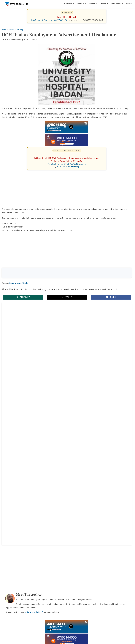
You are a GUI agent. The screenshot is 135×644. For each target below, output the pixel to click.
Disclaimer (69, 494)
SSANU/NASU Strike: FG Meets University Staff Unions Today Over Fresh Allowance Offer (97, 351)
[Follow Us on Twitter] (66, 489)
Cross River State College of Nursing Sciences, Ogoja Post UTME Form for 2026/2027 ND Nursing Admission (97, 374)
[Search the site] (61, 273)
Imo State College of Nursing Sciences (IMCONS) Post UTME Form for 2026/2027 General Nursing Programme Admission (34, 374)
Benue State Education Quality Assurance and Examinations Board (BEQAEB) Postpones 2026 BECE (33, 351)
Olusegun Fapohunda (14, 40)
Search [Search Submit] (124, 273)
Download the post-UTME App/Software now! (67, 164)
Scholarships (117, 4)
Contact (129, 4)
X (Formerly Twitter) (34, 446)
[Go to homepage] (15, 4)
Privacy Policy (84, 494)
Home (46, 494)
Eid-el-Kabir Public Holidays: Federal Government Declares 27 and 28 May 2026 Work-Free (98, 329)
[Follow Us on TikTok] (61, 489)
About (56, 494)
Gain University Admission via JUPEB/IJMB (49, 20)
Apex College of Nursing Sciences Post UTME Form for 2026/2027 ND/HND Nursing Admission (98, 396)
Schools (81, 4)
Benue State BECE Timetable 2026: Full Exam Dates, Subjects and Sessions (33, 329)
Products (69, 4)
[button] (23, 297)
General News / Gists (19, 283)
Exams (93, 4)
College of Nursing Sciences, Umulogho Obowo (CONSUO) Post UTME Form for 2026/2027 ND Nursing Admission (32, 396)
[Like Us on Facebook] (71, 489)
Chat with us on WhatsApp (68, 167)
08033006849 (92, 20)
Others (104, 4)
